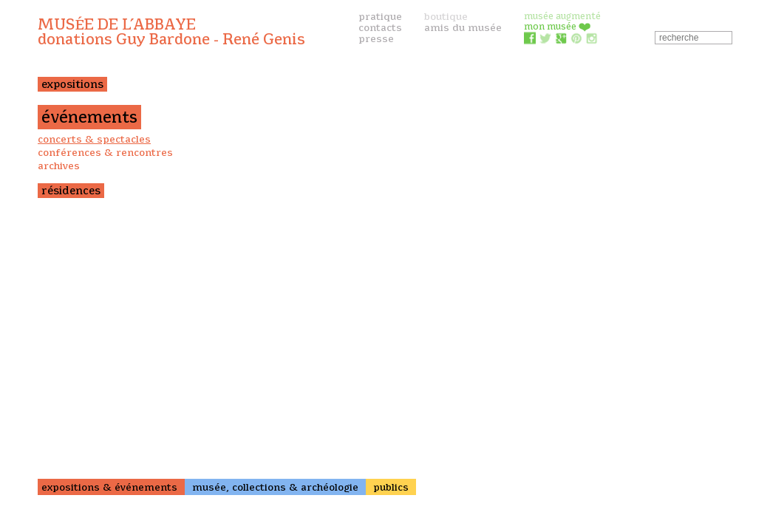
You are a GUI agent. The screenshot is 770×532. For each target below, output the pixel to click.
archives (59, 166)
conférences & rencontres (105, 152)
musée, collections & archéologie (275, 487)
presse (376, 38)
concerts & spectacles (94, 139)
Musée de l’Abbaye (171, 32)
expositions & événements (109, 487)
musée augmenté (562, 16)
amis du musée (463, 27)
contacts (380, 27)
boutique (446, 16)
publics (391, 487)
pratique (380, 16)
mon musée (558, 26)
